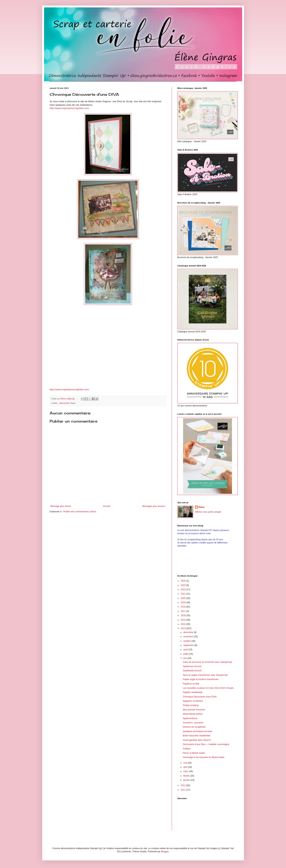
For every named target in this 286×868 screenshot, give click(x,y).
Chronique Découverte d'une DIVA (200, 697)
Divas (73, 403)
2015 (183, 620)
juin (185, 658)
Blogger (165, 852)
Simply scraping (191, 705)
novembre (189, 637)
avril (186, 767)
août (186, 650)
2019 (183, 602)
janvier (187, 780)
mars (186, 771)
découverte (64, 403)
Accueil (107, 506)
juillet (186, 654)
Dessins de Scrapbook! (194, 727)
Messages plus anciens (154, 506)
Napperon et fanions (193, 701)
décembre (189, 632)
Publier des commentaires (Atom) (80, 512)
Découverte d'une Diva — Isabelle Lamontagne (206, 744)
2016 (183, 615)
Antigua (187, 749)
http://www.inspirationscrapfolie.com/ (69, 108)
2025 (183, 581)
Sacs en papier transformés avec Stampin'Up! (205, 675)
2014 (183, 624)
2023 (183, 585)
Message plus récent (61, 506)
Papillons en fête (191, 684)
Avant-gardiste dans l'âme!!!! (197, 740)
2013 (183, 628)
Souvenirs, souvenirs (193, 723)
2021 (183, 594)
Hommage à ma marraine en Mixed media (203, 757)
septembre (189, 645)
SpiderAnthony (190, 718)
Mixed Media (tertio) (193, 714)
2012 (183, 785)
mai (185, 763)
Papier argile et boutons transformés (201, 679)
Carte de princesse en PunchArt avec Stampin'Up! (207, 662)
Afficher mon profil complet (208, 512)
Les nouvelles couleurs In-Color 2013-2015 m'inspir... (209, 688)
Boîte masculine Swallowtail (196, 736)
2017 (183, 611)
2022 (183, 590)
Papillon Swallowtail (192, 692)
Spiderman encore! (192, 666)
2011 (183, 790)
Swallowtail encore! (192, 671)
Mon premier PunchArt (194, 710)
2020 (183, 598)
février (187, 776)
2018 (183, 607)
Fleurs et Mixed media (194, 753)
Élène (202, 507)
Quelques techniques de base (197, 731)
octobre (187, 641)
